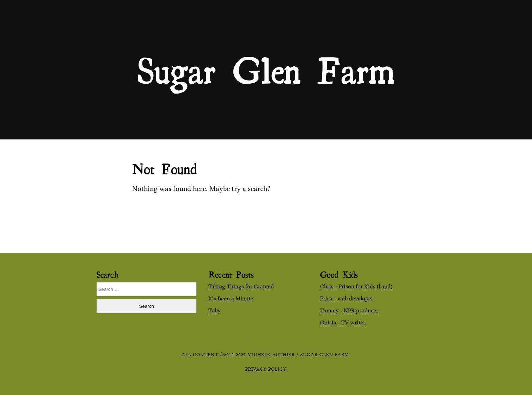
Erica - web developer (347, 298)
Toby (215, 310)
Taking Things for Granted (241, 286)
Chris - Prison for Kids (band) (356, 286)
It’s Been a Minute (231, 298)
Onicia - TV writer (343, 322)
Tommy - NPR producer (349, 310)
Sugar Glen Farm (266, 70)
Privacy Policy (266, 369)
